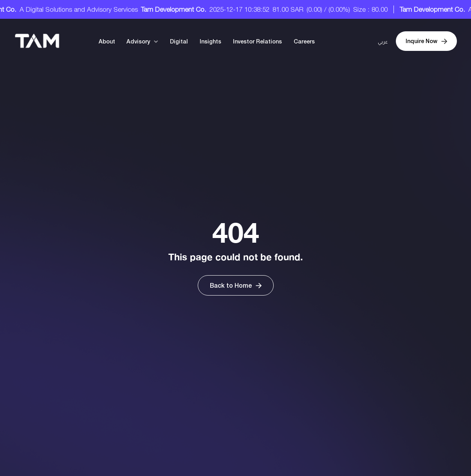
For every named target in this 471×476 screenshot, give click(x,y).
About (107, 41)
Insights (210, 41)
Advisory (138, 41)
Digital (179, 41)
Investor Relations (257, 41)
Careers (304, 41)
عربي (383, 42)
